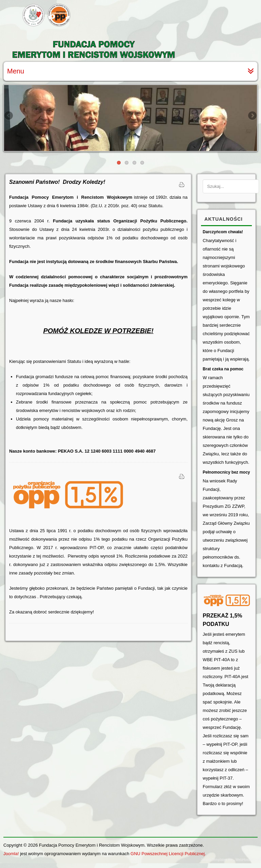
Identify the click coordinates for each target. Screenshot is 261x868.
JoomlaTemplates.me (217, 860)
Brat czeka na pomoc (223, 369)
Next (252, 116)
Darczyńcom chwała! (223, 232)
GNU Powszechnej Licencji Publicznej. (168, 854)
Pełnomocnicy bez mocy (226, 472)
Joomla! (11, 854)
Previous (9, 116)
